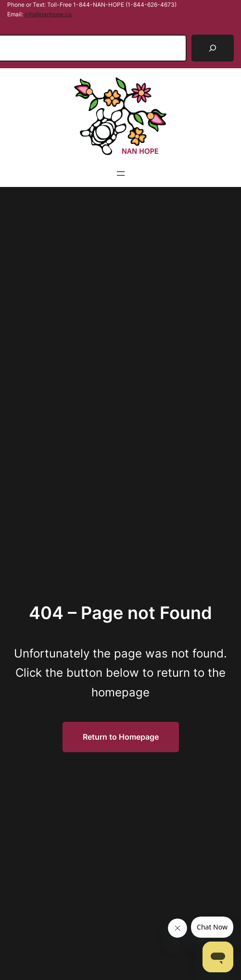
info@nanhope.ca (48, 14)
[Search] (213, 48)
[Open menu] (121, 174)
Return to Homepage (121, 737)
